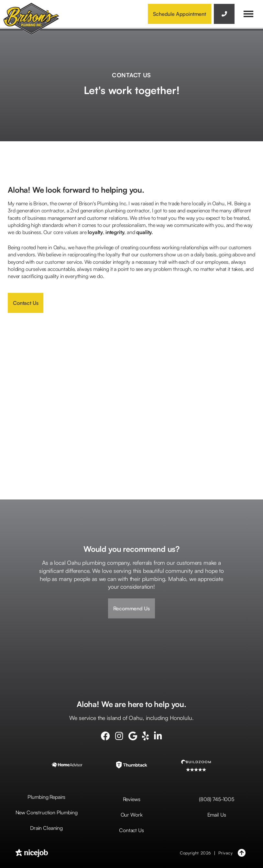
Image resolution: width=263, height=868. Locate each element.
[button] (248, 14)
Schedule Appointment (180, 14)
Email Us (217, 815)
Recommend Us (131, 608)
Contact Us (26, 303)
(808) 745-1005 (217, 799)
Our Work (132, 815)
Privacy (226, 853)
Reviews (132, 799)
